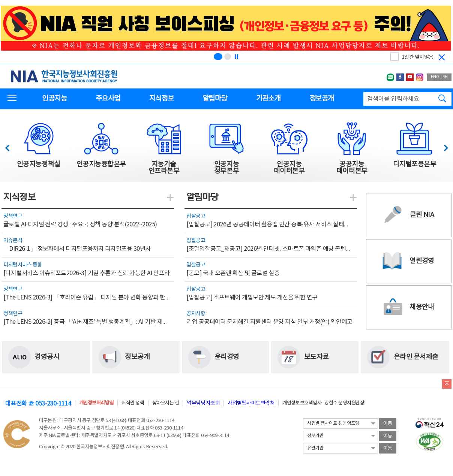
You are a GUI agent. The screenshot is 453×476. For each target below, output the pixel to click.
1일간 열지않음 (418, 57)
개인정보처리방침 (96, 403)
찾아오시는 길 (166, 403)
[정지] (236, 57)
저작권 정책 (133, 403)
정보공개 (322, 99)
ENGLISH (439, 77)
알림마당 (215, 99)
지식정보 (161, 99)
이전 (11, 146)
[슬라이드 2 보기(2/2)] (228, 57)
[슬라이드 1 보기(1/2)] (218, 57)
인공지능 (54, 99)
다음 (442, 146)
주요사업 (108, 99)
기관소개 (268, 99)
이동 (388, 424)
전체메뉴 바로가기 (0, 0)
